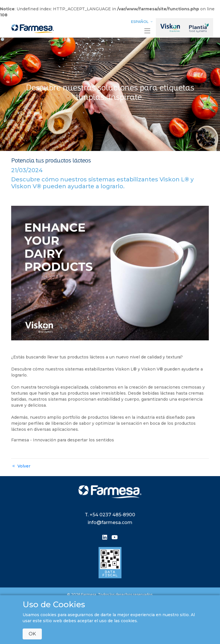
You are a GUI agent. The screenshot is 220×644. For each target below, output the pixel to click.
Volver (21, 466)
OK (32, 634)
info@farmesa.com (110, 522)
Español (142, 22)
